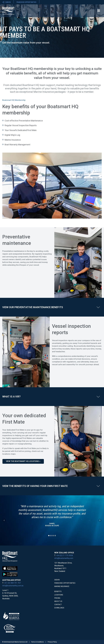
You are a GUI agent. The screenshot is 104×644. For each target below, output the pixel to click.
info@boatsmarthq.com (64, 558)
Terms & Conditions (38, 642)
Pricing (57, 598)
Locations (59, 595)
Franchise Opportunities (65, 583)
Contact (58, 605)
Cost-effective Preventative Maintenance (24, 121)
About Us (58, 601)
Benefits (58, 591)
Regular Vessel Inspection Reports (21, 125)
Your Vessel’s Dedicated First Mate (21, 130)
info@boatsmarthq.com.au (13, 586)
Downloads (59, 608)
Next (100, 520)
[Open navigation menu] (99, 11)
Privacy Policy (52, 642)
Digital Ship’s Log (12, 135)
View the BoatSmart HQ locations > (23, 461)
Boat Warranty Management (17, 145)
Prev (4, 520)
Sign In (57, 580)
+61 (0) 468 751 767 (13, 583)
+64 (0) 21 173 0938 (65, 555)
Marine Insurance (13, 140)
